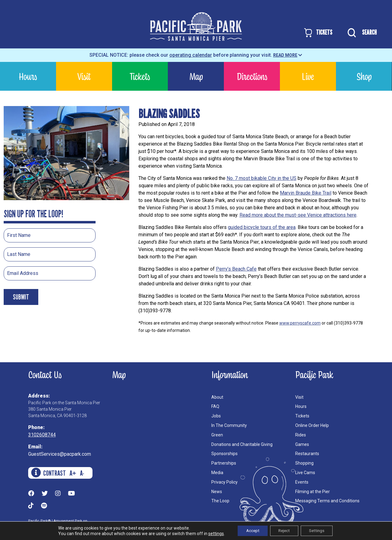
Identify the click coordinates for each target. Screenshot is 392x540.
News (217, 492)
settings (212, 533)
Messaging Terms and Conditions (327, 501)
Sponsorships (224, 454)
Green (217, 435)
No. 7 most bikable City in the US (262, 178)
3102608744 (42, 435)
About (217, 397)
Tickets (140, 76)
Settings (319, 530)
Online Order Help (312, 425)
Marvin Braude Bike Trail (306, 193)
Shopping (304, 463)
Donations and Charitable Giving (242, 444)
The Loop (220, 501)
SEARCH (361, 33)
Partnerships (224, 463)
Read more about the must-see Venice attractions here (298, 215)
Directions (252, 76)
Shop (364, 76)
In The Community (229, 425)
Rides (301, 435)
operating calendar (191, 55)
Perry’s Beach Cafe (236, 269)
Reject (284, 530)
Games (302, 444)
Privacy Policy (224, 482)
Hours (28, 76)
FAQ (215, 406)
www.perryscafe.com (300, 323)
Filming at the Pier (313, 492)
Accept (250, 530)
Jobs (216, 416)
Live (308, 76)
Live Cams (305, 473)
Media (217, 473)
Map (196, 76)
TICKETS (318, 33)
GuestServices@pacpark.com (60, 454)
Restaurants (307, 454)
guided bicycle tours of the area (262, 227)
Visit (84, 76)
